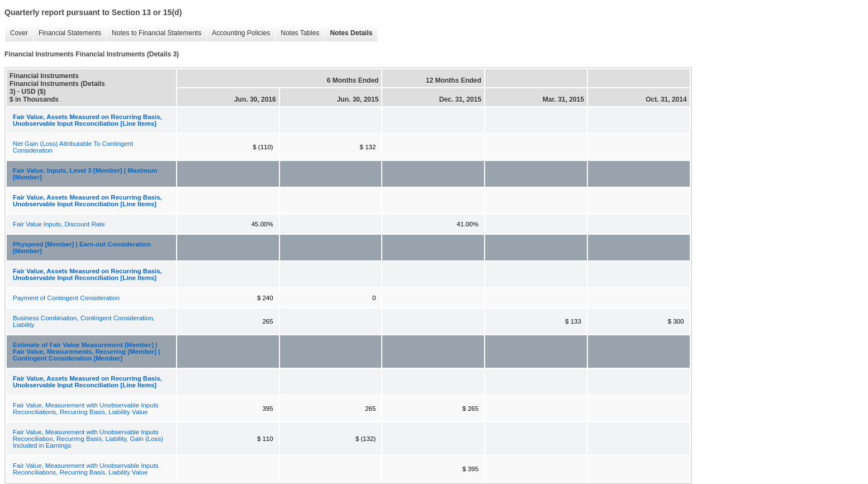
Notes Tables (297, 33)
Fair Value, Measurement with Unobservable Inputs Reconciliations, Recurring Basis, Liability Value (86, 409)
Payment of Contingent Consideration (66, 298)
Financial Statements (67, 33)
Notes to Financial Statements (154, 33)
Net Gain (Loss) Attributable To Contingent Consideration (73, 147)
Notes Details (348, 33)
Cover (16, 33)
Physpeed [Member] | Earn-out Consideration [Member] (82, 248)
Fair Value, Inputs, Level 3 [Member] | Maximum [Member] (85, 174)
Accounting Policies (238, 33)
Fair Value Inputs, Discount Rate (59, 224)
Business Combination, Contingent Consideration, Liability (84, 321)
